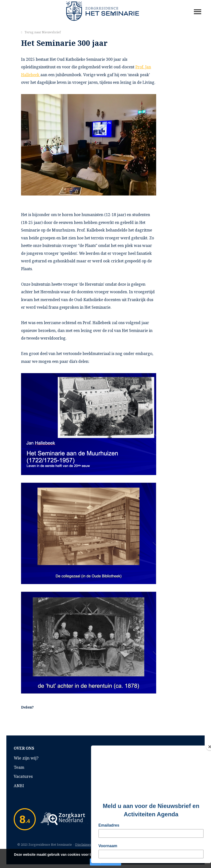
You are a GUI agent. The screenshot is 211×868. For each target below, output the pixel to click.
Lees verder (133, 855)
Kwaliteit (118, 758)
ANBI (19, 786)
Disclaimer (83, 844)
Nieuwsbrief (51, 32)
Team (19, 767)
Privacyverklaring (127, 786)
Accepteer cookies (105, 862)
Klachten (118, 767)
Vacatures (23, 776)
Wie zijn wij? (26, 758)
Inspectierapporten (128, 776)
